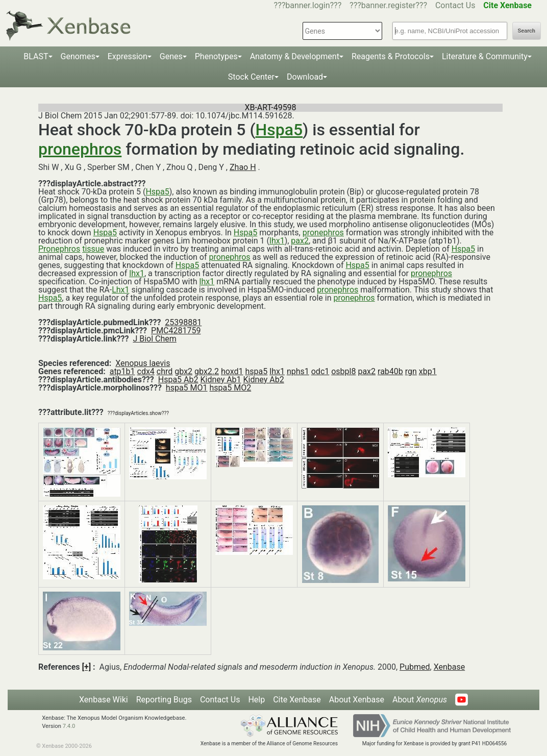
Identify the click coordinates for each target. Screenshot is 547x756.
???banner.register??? (388, 5)
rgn (411, 371)
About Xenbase (357, 700)
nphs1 (298, 371)
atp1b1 (122, 371)
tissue (93, 249)
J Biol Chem (154, 339)
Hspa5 (279, 130)
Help (256, 700)
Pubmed (415, 667)
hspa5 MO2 (231, 388)
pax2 (300, 241)
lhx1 (277, 241)
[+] (87, 667)
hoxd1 (232, 371)
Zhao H (243, 167)
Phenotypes (216, 56)
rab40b (390, 371)
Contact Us (455, 5)
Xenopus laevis (143, 363)
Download (305, 77)
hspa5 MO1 (187, 388)
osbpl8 (343, 371)
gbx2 (183, 371)
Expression (128, 56)
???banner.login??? (308, 5)
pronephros (80, 149)
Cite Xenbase (297, 700)
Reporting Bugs (164, 700)
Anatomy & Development (295, 56)
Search (527, 31)
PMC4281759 (176, 331)
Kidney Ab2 (264, 380)
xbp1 (428, 371)
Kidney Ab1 (220, 380)
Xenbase (450, 667)
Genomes (78, 56)
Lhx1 (120, 290)
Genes (171, 56)
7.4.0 (69, 726)
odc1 (320, 371)
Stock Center (251, 77)
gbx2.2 (207, 371)
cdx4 (146, 371)
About (420, 700)
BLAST (36, 56)
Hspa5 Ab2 (178, 380)
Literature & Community (485, 56)
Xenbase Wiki (104, 700)
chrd (165, 371)
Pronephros (59, 249)
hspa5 (257, 371)
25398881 (183, 322)
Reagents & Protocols (391, 56)
